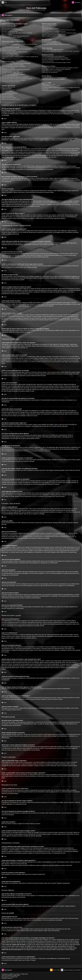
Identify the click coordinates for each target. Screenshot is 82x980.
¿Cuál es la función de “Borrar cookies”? (11, 38)
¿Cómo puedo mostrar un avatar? (10, 54)
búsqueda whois (50, 941)
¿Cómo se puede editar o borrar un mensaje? (13, 65)
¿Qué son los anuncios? (7, 95)
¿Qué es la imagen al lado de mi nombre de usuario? (14, 52)
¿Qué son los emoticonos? (8, 90)
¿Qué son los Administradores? (49, 25)
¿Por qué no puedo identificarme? (10, 31)
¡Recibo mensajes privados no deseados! (52, 43)
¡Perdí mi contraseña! (7, 35)
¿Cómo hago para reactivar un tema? (11, 82)
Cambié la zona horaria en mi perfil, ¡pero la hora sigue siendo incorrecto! (19, 49)
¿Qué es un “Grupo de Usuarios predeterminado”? (54, 35)
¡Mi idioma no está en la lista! (9, 50)
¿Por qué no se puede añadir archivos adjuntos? (13, 74)
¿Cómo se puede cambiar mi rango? (10, 55)
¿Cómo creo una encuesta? (8, 68)
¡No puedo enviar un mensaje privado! (51, 41)
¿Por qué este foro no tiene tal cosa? (51, 86)
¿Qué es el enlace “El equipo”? (49, 36)
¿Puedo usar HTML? (7, 89)
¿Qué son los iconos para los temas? (10, 99)
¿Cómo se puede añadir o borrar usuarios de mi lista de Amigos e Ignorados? (61, 51)
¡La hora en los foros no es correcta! (10, 47)
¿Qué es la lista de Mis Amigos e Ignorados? (53, 50)
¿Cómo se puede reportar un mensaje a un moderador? (15, 77)
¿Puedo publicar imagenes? (8, 92)
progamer (6, 977)
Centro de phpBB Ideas (8, 931)
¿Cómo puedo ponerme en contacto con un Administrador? (56, 90)
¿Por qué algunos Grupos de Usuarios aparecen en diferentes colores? (59, 33)
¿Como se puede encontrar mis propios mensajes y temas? (56, 62)
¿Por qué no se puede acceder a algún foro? (12, 73)
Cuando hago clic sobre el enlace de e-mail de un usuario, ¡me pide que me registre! (20, 57)
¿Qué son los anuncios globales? (10, 93)
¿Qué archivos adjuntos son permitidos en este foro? (55, 78)
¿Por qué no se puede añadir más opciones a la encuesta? (16, 69)
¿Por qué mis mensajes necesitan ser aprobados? (14, 80)
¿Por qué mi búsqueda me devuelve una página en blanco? (56, 59)
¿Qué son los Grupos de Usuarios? (50, 28)
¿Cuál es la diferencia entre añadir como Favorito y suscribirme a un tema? (60, 68)
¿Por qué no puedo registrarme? (9, 28)
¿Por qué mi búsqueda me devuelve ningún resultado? (55, 58)
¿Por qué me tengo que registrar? (10, 25)
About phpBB (49, 920)
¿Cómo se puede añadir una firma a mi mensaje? (13, 66)
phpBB (22, 280)
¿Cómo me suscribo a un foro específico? (52, 71)
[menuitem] (4, 3)
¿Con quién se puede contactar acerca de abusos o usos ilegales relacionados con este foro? (61, 88)
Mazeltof (13, 977)
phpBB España (16, 975)
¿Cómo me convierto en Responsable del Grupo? (54, 31)
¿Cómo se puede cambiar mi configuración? (12, 43)
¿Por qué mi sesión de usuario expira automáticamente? (15, 36)
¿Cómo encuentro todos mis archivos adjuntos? (53, 79)
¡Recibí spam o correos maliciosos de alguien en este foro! (56, 44)
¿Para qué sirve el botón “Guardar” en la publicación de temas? (17, 79)
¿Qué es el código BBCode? (8, 87)
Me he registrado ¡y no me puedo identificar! (12, 30)
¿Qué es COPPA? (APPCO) (8, 27)
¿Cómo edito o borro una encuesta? (10, 71)
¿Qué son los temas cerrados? (9, 98)
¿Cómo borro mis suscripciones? (50, 72)
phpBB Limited (64, 918)
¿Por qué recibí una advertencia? (10, 76)
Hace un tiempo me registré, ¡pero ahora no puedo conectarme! (17, 33)
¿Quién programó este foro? (49, 84)
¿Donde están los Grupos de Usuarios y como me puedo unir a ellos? (59, 30)
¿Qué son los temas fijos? (8, 96)
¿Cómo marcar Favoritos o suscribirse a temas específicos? (56, 69)
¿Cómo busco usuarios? (48, 61)
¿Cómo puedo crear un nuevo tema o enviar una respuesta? (16, 63)
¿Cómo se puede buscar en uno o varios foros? (53, 56)
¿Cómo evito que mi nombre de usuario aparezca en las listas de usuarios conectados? (19, 45)
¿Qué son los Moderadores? (49, 27)
